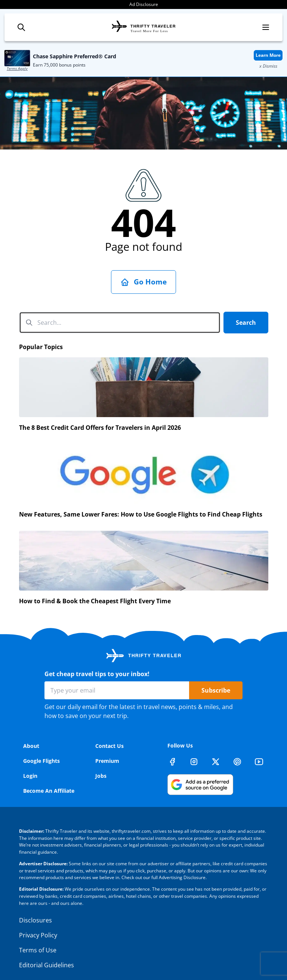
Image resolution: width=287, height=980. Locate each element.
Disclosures (36, 920)
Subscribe (216, 690)
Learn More (268, 55)
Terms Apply (17, 68)
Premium (107, 761)
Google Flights (41, 761)
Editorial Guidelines (47, 965)
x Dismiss (268, 66)
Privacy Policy (38, 935)
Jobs (101, 776)
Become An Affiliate (49, 791)
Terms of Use (38, 950)
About (31, 746)
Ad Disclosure (144, 4)
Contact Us (109, 746)
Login (30, 776)
